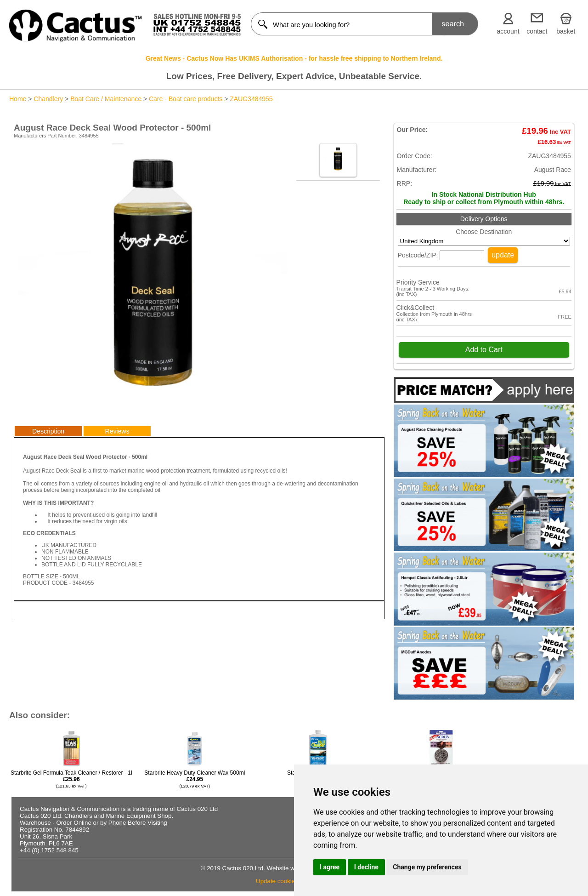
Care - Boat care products (186, 99)
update (503, 255)
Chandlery (48, 99)
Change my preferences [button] (427, 867)
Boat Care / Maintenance (106, 99)
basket (566, 31)
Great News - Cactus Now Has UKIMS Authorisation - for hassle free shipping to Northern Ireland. (294, 58)
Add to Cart (484, 350)
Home (18, 99)
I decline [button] (366, 867)
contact (537, 31)
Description (48, 431)
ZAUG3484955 (251, 99)
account (508, 31)
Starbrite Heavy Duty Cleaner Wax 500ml (195, 779)
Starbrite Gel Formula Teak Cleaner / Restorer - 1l (71, 779)
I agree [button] (330, 867)
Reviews (117, 431)
